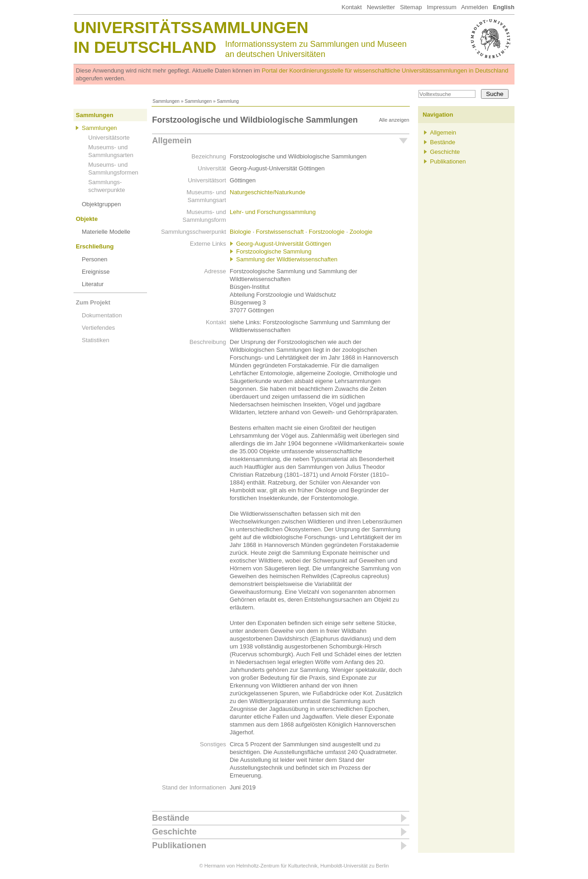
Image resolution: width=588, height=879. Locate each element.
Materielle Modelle (106, 232)
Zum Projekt (93, 302)
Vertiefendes (98, 328)
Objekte (87, 219)
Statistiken (96, 340)
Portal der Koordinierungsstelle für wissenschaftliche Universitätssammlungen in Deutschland (385, 70)
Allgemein (172, 141)
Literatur (93, 284)
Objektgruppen (101, 204)
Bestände (171, 818)
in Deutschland (145, 47)
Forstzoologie (327, 232)
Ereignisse (96, 272)
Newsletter (381, 7)
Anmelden (475, 7)
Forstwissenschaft (280, 232)
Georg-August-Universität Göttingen (284, 244)
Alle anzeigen (394, 120)
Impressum (441, 7)
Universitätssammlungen (191, 27)
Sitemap (411, 7)
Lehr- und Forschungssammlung (273, 212)
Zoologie (361, 232)
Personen (95, 259)
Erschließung (95, 246)
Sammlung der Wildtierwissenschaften (287, 259)
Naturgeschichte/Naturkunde (268, 192)
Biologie (240, 232)
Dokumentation (102, 315)
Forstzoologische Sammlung (274, 251)
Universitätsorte (109, 138)
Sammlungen (166, 101)
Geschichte (174, 832)
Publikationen (179, 845)
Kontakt (351, 7)
